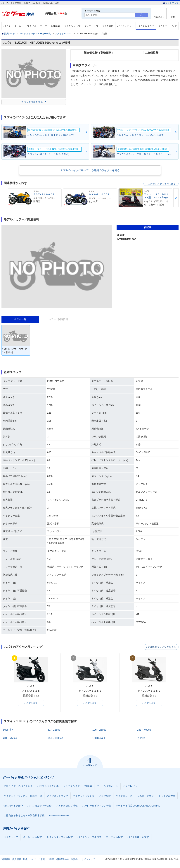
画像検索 (55, 26)
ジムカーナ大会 (145, 796)
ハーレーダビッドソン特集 (97, 806)
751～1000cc (55, 738)
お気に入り (159, 17)
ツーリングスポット (107, 786)
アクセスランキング (57, 796)
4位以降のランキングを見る (161, 647)
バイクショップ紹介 (84, 796)
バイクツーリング (167, 26)
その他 (141, 738)
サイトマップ (171, 3)
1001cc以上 (99, 738)
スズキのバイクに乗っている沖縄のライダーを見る (90, 170)
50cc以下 (8, 730)
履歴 (173, 17)
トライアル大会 (167, 796)
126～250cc (99, 730)
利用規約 (6, 860)
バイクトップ (11, 837)
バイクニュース (124, 796)
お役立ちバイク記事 (48, 786)
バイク (7, 26)
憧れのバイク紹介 (13, 806)
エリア (44, 26)
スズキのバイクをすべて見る (161, 184)
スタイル (32, 26)
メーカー (19, 26)
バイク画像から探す (138, 837)
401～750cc (10, 738)
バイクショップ (72, 26)
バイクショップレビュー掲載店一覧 (23, 796)
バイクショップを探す (89, 837)
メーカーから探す (32, 837)
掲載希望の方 (62, 860)
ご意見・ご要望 (46, 860)
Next (176, 198)
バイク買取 (108, 26)
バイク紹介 (105, 796)
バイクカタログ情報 (67, 806)
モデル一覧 (20, 319)
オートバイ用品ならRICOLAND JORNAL (138, 806)
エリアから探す (114, 837)
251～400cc (144, 730)
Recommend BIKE (59, 816)
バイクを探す (31, 703)
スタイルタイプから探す (60, 837)
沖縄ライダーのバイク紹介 (18, 786)
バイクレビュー (126, 26)
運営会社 (75, 860)
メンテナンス (91, 26)
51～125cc (54, 730)
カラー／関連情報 (58, 319)
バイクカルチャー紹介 (39, 806)
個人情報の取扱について (24, 860)
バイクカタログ (146, 26)
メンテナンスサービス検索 (78, 786)
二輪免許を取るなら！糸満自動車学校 (24, 816)
